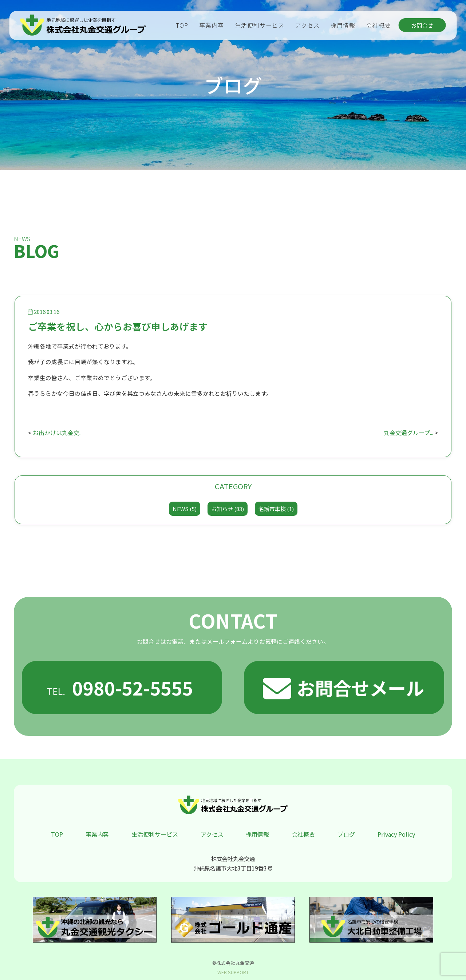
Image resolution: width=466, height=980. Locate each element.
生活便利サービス (260, 25)
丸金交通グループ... (408, 433)
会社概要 (379, 25)
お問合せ (422, 25)
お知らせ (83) (228, 509)
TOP (182, 25)
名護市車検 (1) (276, 509)
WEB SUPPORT (233, 972)
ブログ (346, 834)
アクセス (307, 25)
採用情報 (343, 25)
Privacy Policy (396, 834)
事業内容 (212, 25)
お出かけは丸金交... (58, 433)
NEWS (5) (185, 509)
